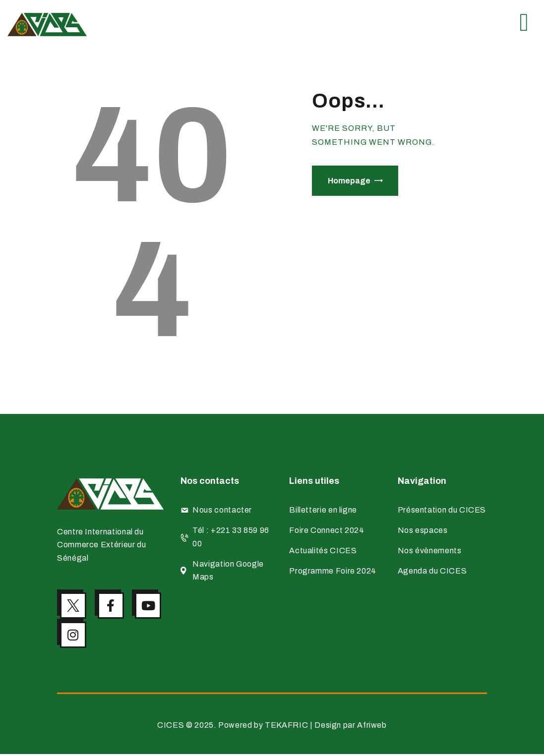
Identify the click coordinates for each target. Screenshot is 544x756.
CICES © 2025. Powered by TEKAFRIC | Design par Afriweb (272, 727)
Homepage (349, 181)
